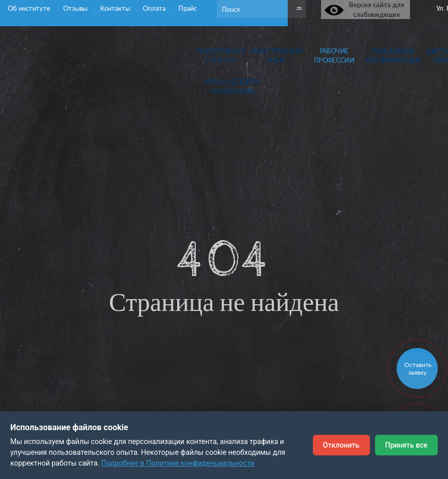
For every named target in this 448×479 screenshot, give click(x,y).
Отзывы (76, 8)
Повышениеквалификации (393, 56)
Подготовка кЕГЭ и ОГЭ (221, 56)
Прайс (188, 8)
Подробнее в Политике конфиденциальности (178, 463)
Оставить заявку (418, 369)
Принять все (406, 445)
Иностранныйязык (277, 56)
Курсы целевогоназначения (233, 87)
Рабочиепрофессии (334, 56)
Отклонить (341, 445)
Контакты (116, 8)
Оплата (155, 8)
